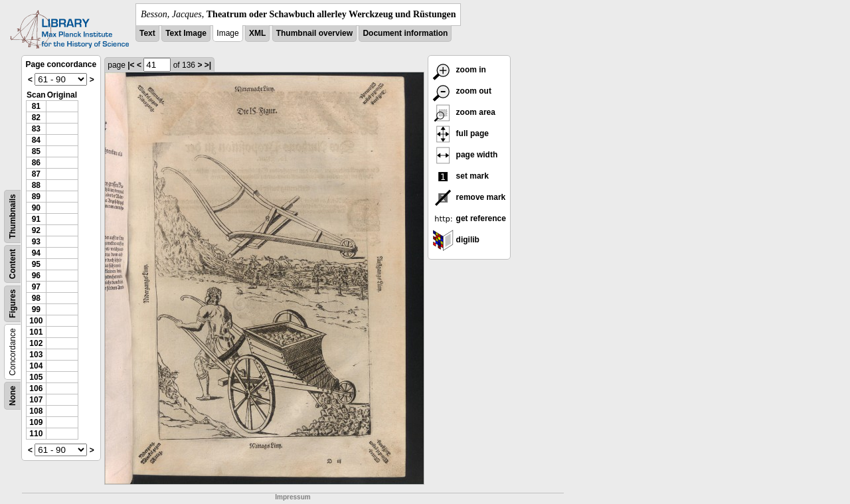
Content (13, 264)
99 (36, 309)
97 (36, 287)
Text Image (186, 33)
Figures (13, 304)
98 (36, 298)
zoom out (462, 91)
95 (36, 264)
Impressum (293, 497)
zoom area (464, 112)
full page (461, 133)
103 (36, 355)
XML (257, 33)
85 (36, 151)
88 (36, 185)
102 (36, 343)
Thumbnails (13, 216)
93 (36, 242)
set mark (461, 176)
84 (36, 140)
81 (36, 106)
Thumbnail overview (314, 33)
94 (36, 253)
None (13, 396)
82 (36, 118)
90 (36, 208)
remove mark (469, 197)
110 (36, 434)
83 (36, 129)
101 (36, 332)
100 (36, 321)
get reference (469, 218)
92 (36, 230)
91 (36, 219)
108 (36, 411)
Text (147, 33)
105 (36, 377)
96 (36, 276)
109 (36, 422)
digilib (456, 240)
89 (36, 197)
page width (465, 155)
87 (36, 174)
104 (36, 366)
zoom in (459, 70)
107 (36, 400)
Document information (405, 33)
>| (208, 65)
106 (36, 388)
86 (36, 163)
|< (131, 65)
